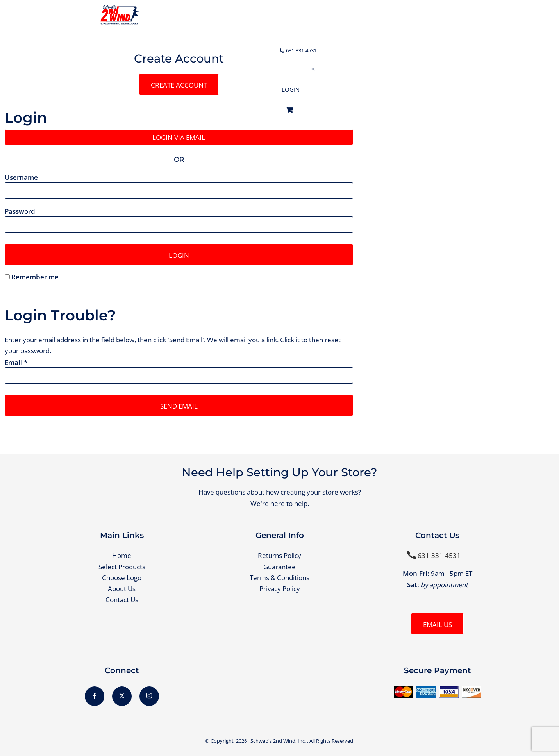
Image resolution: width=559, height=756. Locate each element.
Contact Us (122, 600)
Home (122, 556)
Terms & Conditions (279, 578)
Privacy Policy (280, 589)
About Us (122, 589)
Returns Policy (279, 556)
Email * (16, 362)
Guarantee (279, 567)
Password (20, 212)
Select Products (122, 567)
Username (21, 177)
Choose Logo (122, 578)
